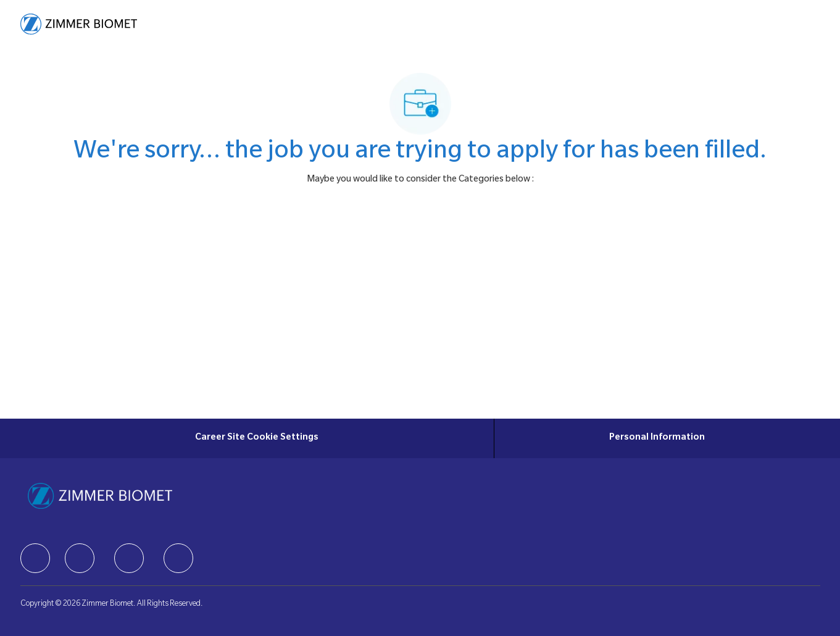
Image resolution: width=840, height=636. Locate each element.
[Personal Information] (657, 438)
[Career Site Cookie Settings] (257, 438)
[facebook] (35, 558)
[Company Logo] (79, 24)
